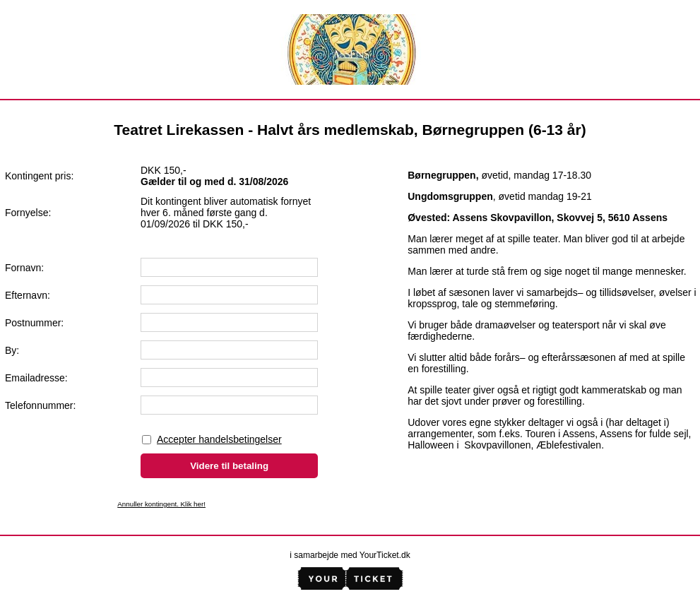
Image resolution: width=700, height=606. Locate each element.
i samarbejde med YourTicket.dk (350, 555)
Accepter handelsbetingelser (219, 439)
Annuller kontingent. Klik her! (161, 504)
